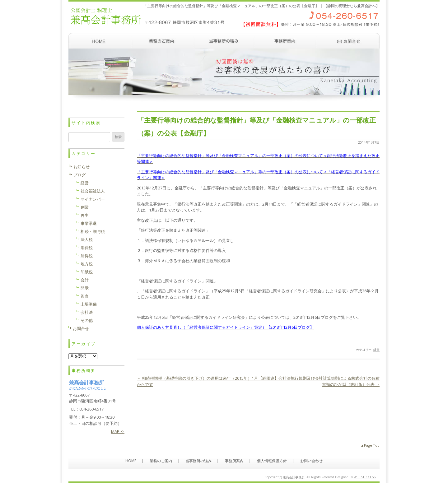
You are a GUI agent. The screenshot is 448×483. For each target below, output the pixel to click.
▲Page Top (370, 445)
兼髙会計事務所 (294, 477)
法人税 (87, 239)
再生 (85, 215)
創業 (85, 207)
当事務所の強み (224, 41)
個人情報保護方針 (272, 461)
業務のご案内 (162, 41)
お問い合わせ (348, 41)
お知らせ (82, 167)
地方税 (87, 264)
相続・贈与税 (93, 231)
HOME (131, 461)
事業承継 (89, 223)
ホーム (100, 41)
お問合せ (81, 328)
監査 (85, 296)
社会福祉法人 (93, 191)
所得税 (87, 256)
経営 (376, 350)
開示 (85, 288)
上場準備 (89, 304)
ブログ (79, 175)
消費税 (87, 248)
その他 (87, 320)
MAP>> (118, 431)
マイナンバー (93, 199)
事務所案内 (286, 41)
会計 (85, 280)
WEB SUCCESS (365, 477)
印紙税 (87, 272)
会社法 (87, 312)
